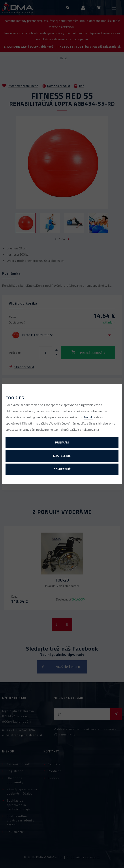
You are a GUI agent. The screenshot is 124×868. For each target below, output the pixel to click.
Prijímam (62, 442)
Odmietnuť (62, 469)
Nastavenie (62, 456)
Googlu (89, 417)
